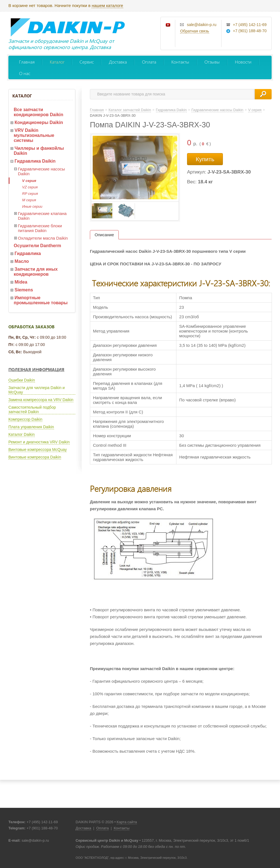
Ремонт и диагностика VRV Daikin (39, 442)
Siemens (24, 290)
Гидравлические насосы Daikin (41, 171)
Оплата (149, 62)
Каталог (57, 62)
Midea (21, 282)
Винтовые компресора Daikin (35, 457)
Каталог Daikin (22, 434)
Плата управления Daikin (31, 427)
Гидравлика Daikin (35, 161)
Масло (22, 261)
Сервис (87, 62)
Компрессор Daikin (25, 419)
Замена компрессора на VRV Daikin (41, 400)
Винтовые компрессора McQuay (38, 450)
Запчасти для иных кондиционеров (36, 272)
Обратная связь (194, 31)
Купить (205, 159)
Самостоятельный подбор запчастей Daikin (32, 410)
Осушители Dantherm (37, 246)
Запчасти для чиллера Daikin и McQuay (37, 390)
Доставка (118, 62)
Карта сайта (127, 822)
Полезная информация (36, 369)
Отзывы (212, 62)
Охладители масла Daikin (43, 238)
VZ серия (30, 187)
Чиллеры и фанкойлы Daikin (39, 151)
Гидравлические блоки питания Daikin (40, 228)
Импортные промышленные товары (41, 300)
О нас (25, 73)
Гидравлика (28, 253)
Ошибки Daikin (22, 380)
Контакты (180, 62)
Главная (27, 62)
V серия (29, 181)
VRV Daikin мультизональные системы (34, 135)
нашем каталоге (107, 5)
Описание (104, 235)
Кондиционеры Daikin (39, 122)
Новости (243, 62)
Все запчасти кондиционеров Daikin (39, 112)
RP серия (30, 194)
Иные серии (32, 206)
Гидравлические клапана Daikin (42, 216)
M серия (29, 200)
